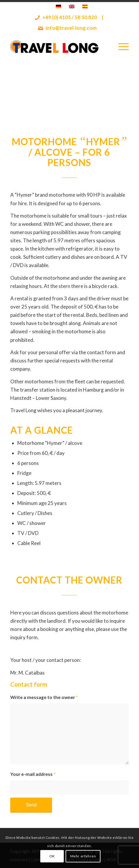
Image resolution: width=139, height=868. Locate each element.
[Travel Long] (58, 47)
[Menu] (121, 47)
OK (52, 856)
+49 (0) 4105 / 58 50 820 (66, 17)
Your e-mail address (33, 774)
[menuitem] (121, 47)
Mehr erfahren (83, 856)
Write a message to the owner (44, 697)
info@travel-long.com (67, 28)
